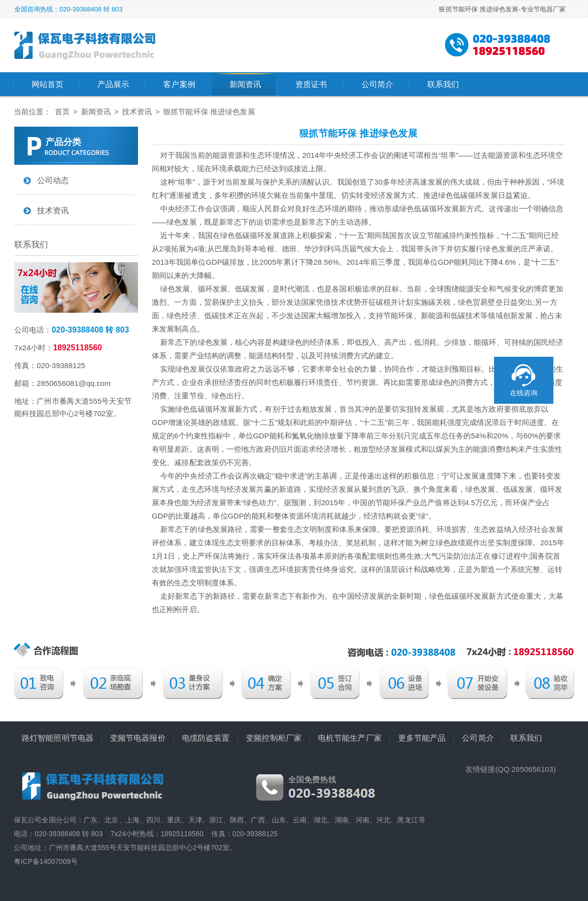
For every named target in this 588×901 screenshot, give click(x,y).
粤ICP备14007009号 (46, 861)
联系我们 (443, 84)
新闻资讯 (245, 84)
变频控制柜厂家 (274, 738)
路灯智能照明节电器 (58, 738)
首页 (62, 112)
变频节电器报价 (138, 738)
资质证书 (311, 84)
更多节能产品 (422, 738)
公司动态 (53, 180)
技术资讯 (137, 112)
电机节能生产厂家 (350, 738)
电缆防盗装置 (206, 738)
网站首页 (47, 84)
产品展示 (113, 84)
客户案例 (179, 84)
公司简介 (377, 84)
